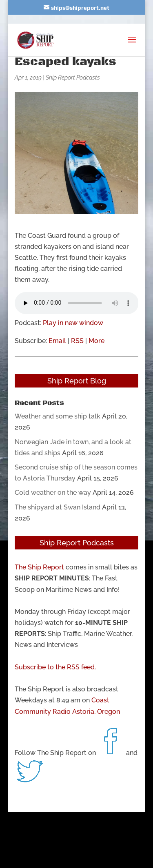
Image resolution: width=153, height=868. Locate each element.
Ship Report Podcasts (73, 77)
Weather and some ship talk (58, 416)
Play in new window (73, 323)
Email (57, 341)
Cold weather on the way (53, 493)
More (96, 341)
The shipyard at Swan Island (58, 507)
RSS (77, 341)
